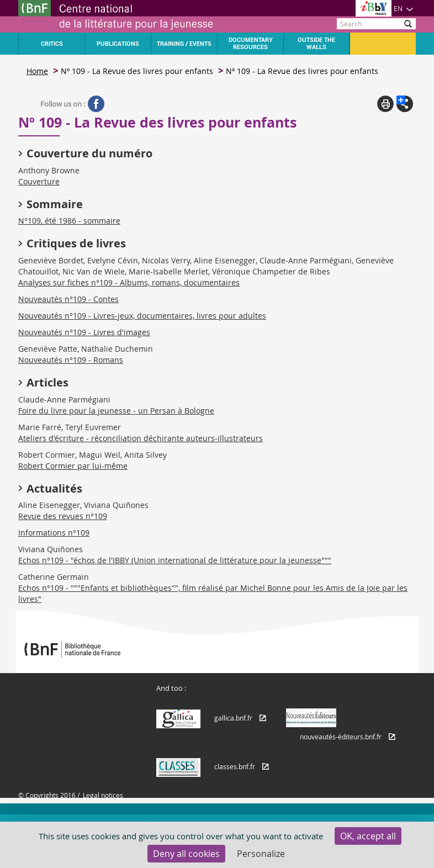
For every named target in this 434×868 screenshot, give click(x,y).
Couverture (39, 181)
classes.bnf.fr (235, 766)
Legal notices (103, 795)
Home (37, 71)
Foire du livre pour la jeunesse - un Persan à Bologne (116, 411)
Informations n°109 (54, 533)
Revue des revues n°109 (63, 516)
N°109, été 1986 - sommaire (69, 221)
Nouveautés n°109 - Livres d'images (84, 332)
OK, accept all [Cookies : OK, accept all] (368, 836)
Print (385, 104)
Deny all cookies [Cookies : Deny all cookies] (186, 854)
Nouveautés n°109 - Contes (68, 299)
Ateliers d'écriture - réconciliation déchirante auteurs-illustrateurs (141, 438)
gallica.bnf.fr (233, 718)
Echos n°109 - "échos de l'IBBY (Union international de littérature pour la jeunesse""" (175, 560)
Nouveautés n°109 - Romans (71, 360)
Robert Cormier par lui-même (73, 466)
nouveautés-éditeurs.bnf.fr (341, 737)
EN (404, 8)
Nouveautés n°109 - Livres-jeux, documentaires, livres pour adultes (142, 316)
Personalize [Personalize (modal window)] (261, 854)
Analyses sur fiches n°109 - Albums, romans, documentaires (129, 282)
